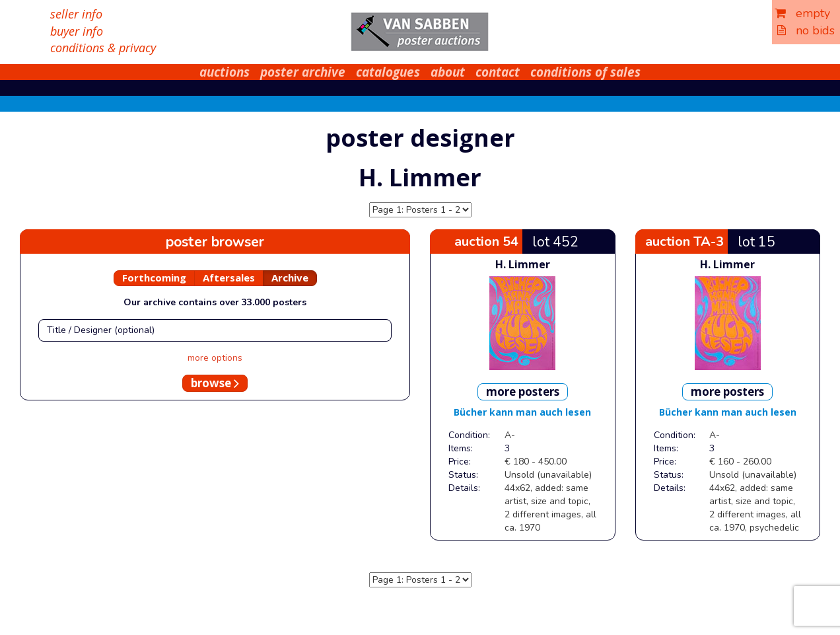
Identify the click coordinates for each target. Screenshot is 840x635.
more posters (523, 392)
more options (215, 358)
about (448, 72)
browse (215, 383)
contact (498, 72)
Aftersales (229, 278)
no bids (806, 30)
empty (802, 13)
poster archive (303, 72)
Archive (290, 278)
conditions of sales (585, 72)
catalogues (388, 72)
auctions (225, 72)
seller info (76, 14)
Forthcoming (154, 278)
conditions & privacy (103, 48)
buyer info (77, 31)
